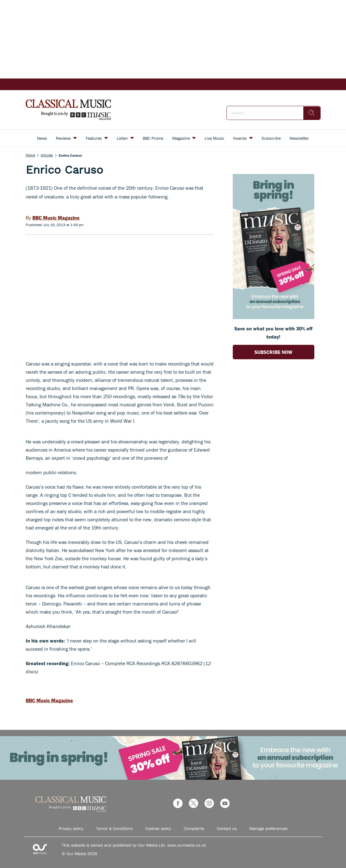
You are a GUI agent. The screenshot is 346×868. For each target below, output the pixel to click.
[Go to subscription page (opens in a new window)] (274, 317)
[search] (312, 113)
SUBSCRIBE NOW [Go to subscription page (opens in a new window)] (273, 352)
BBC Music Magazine (49, 700)
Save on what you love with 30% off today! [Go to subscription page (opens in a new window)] (273, 333)
